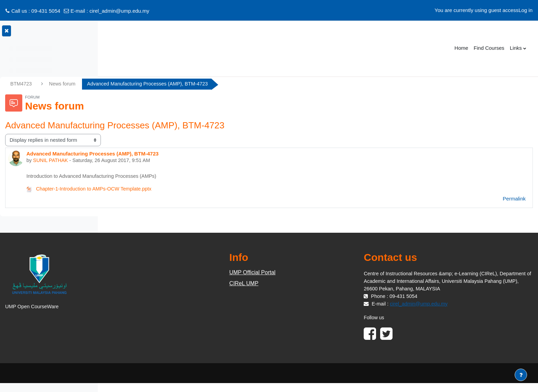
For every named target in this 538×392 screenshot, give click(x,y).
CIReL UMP (304, 284)
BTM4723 (125, 84)
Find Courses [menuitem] (489, 48)
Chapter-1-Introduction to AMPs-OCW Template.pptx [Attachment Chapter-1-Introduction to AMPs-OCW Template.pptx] (194, 190)
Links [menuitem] (516, 48)
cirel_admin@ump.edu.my (119, 11)
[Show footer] (521, 375)
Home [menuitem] (461, 48)
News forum (167, 84)
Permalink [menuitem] (514, 200)
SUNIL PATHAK (155, 161)
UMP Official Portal (313, 273)
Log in (525, 10)
